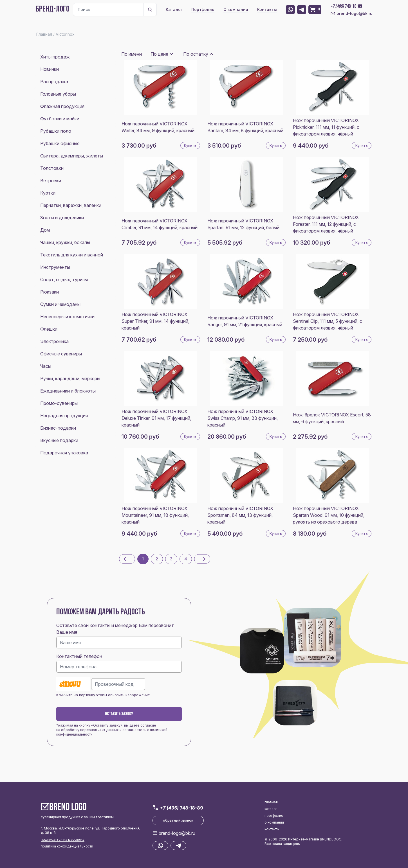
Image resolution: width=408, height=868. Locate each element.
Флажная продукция (62, 106)
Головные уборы (58, 94)
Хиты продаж (55, 57)
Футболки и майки (60, 119)
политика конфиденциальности (67, 846)
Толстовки (52, 168)
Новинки (50, 69)
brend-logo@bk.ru (351, 13)
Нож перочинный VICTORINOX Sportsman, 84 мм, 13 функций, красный (240, 515)
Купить (190, 146)
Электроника (54, 341)
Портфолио (203, 9)
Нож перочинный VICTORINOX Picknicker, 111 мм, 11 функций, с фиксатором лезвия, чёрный (326, 127)
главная (271, 802)
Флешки (49, 329)
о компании (274, 822)
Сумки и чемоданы (60, 304)
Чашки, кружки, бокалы (65, 242)
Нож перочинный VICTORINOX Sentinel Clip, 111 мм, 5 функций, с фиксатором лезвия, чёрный (328, 321)
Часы (46, 366)
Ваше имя (67, 632)
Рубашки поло (56, 131)
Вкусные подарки (59, 440)
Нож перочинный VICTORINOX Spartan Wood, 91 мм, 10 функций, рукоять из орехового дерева (329, 515)
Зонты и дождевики (62, 218)
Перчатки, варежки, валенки (71, 205)
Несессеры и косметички (67, 317)
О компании (236, 9)
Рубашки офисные (60, 143)
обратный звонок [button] (178, 820)
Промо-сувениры (59, 403)
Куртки (48, 193)
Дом (45, 230)
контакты (272, 829)
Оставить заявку (119, 714)
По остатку (196, 54)
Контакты (267, 9)
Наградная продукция (64, 416)
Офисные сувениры (61, 354)
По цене (159, 54)
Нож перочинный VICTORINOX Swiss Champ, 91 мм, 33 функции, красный (243, 418)
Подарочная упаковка (64, 453)
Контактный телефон (79, 656)
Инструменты (55, 267)
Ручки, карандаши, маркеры (70, 378)
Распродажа (54, 82)
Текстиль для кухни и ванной (72, 255)
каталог (271, 809)
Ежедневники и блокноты (68, 391)
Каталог (174, 9)
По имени (132, 54)
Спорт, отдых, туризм (64, 279)
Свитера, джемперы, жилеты (72, 156)
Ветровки (51, 181)
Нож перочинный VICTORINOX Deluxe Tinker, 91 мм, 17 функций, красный (156, 418)
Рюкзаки (50, 292)
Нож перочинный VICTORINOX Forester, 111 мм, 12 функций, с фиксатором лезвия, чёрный (326, 224)
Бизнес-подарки (58, 428)
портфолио (274, 816)
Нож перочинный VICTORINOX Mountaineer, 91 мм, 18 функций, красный (155, 515)
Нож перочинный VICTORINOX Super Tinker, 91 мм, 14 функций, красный (155, 321)
